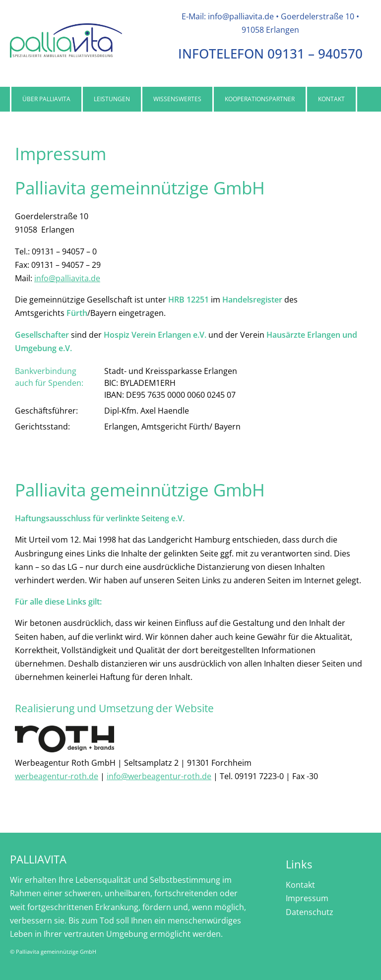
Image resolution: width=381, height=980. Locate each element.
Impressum (307, 898)
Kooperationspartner (260, 99)
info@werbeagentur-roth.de (159, 776)
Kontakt (331, 99)
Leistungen (112, 99)
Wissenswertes (177, 99)
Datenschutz (310, 912)
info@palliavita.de (67, 278)
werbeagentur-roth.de (57, 776)
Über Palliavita (46, 99)
